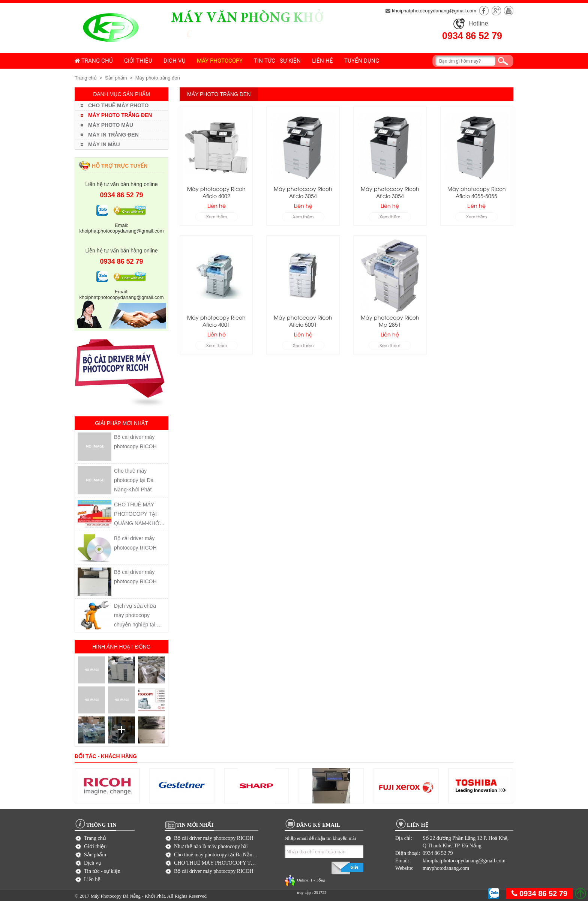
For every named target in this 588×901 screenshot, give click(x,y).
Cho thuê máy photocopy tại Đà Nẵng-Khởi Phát (134, 480)
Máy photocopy (220, 61)
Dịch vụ (175, 61)
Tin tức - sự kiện (277, 61)
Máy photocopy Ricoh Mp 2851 (390, 321)
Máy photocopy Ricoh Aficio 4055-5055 (477, 192)
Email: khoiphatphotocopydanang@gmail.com (122, 228)
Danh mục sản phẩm (121, 94)
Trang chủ (94, 61)
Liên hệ (322, 61)
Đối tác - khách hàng (106, 756)
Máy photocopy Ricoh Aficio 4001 (216, 321)
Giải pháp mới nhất (121, 423)
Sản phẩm (116, 78)
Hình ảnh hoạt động (121, 647)
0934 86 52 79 (472, 36)
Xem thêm (217, 216)
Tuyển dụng (362, 61)
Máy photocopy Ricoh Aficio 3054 (303, 192)
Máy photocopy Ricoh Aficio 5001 (303, 321)
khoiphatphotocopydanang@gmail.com (431, 11)
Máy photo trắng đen (158, 78)
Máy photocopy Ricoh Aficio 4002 (216, 192)
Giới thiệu (138, 61)
